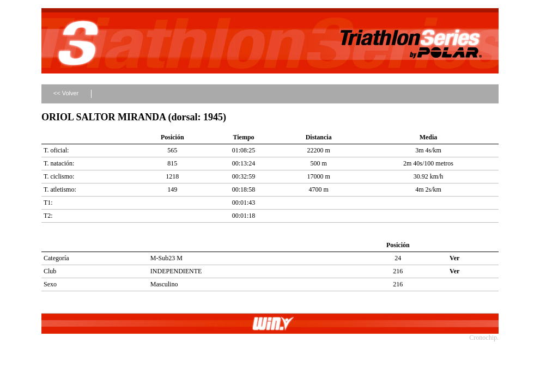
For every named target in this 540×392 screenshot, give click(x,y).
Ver (454, 258)
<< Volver (66, 93)
